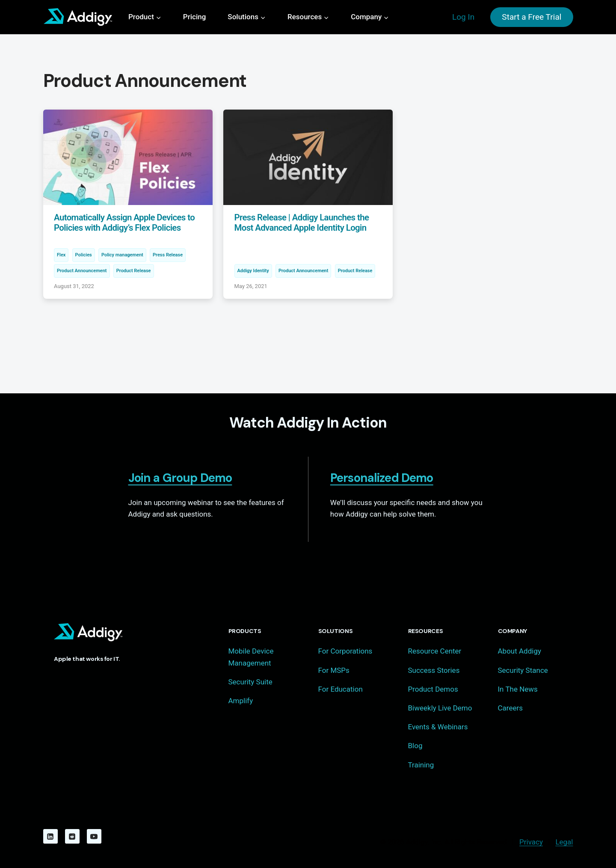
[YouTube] (94, 836)
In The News (518, 689)
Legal (564, 842)
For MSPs (334, 670)
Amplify (241, 701)
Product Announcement (82, 271)
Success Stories (434, 670)
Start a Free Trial (532, 17)
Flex (61, 255)
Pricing (195, 17)
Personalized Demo (382, 478)
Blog (415, 746)
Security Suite (250, 682)
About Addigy (520, 651)
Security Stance (523, 670)
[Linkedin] (50, 836)
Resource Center (435, 651)
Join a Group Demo (180, 478)
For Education (341, 689)
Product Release (134, 271)
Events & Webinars (438, 727)
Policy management (122, 255)
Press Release (168, 255)
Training (421, 765)
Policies (84, 255)
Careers (510, 708)
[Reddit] (72, 836)
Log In (463, 17)
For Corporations (345, 651)
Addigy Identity (253, 271)
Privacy (531, 842)
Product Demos (433, 689)
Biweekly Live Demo (440, 708)
